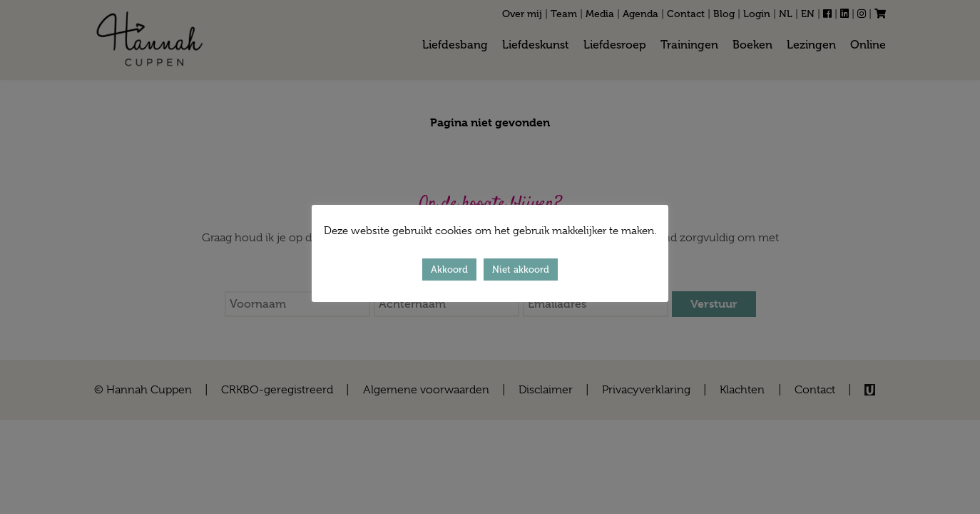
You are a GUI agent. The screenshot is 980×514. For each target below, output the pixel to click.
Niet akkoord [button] (521, 269)
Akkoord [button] (449, 269)
